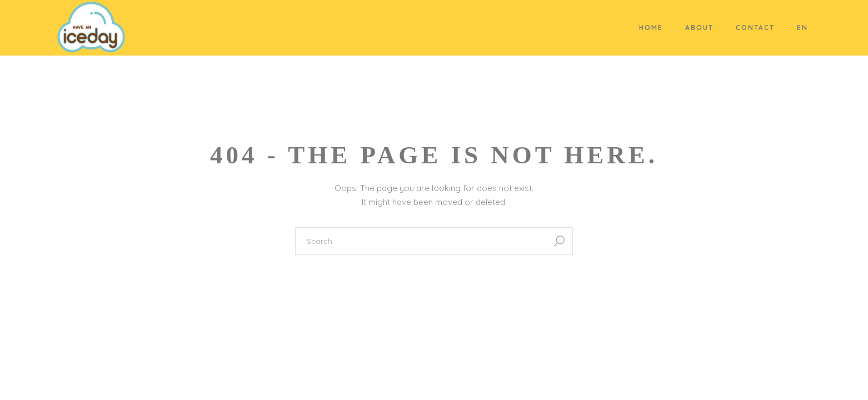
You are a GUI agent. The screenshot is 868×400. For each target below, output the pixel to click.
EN (802, 27)
